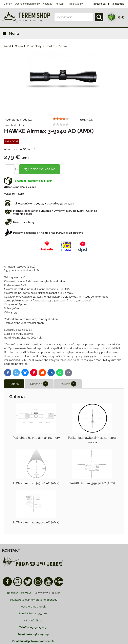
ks (12, 169)
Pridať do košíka (40, 169)
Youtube (48, 4)
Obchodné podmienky (27, 4)
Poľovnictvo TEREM (46, 593)
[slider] (61, 119)
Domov (8, 4)
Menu (9, 33)
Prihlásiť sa (99, 4)
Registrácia (118, 4)
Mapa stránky (75, 4)
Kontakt (60, 4)
